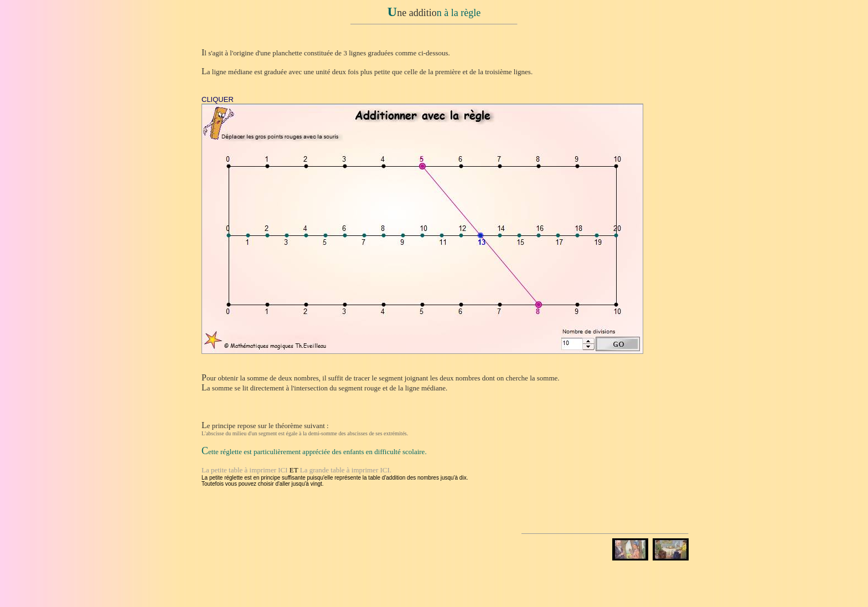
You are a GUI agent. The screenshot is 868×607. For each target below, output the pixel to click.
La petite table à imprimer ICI (245, 470)
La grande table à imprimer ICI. (346, 470)
